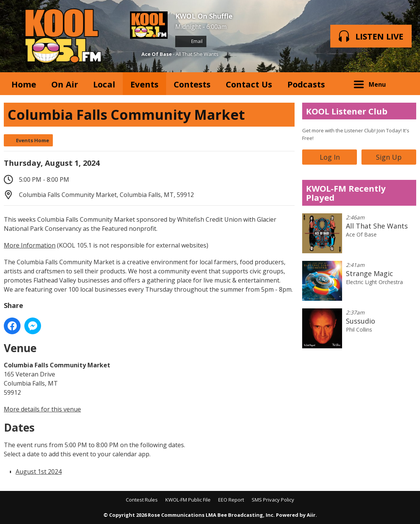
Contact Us (249, 84)
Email (191, 41)
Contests (192, 84)
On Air (65, 84)
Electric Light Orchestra (374, 282)
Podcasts (306, 84)
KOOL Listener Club (347, 111)
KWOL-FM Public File (188, 500)
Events (144, 84)
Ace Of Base (157, 54)
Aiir (311, 515)
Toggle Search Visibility (405, 84)
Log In (330, 157)
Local (104, 84)
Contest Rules (142, 500)
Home (24, 84)
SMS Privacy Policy (273, 500)
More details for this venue (42, 409)
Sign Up (389, 157)
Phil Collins (359, 329)
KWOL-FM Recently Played (346, 193)
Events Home (32, 140)
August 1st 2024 (39, 472)
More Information (30, 245)
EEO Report (231, 500)
